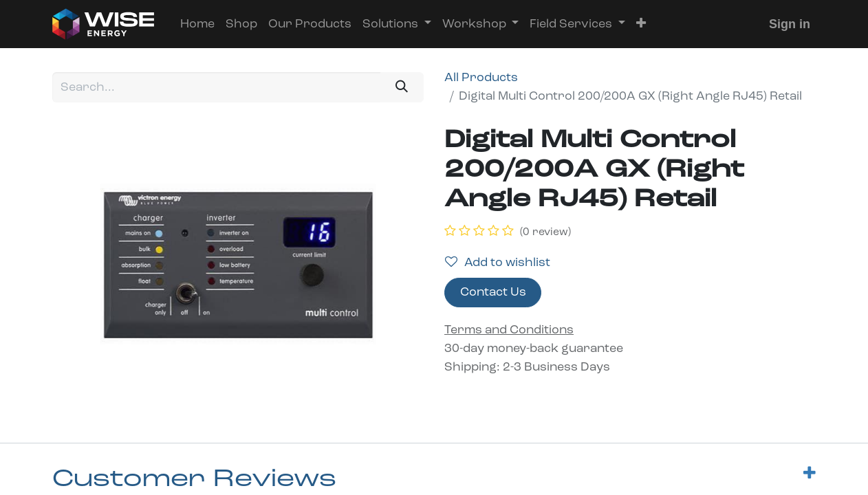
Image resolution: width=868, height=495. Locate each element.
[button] (641, 24)
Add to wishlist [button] (498, 263)
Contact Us (493, 293)
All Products (481, 78)
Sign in (790, 24)
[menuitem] (197, 24)
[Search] (402, 87)
